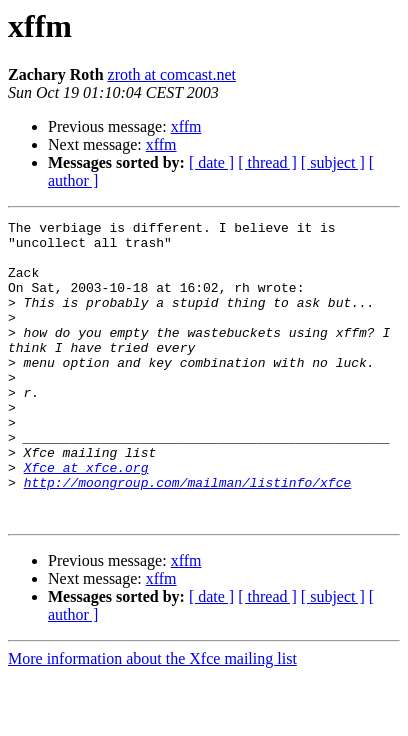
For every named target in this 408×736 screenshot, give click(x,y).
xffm (186, 126)
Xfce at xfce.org (86, 518)
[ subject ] (333, 162)
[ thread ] (267, 162)
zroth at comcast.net (172, 74)
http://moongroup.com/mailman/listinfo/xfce (188, 536)
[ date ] (211, 162)
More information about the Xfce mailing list (152, 718)
